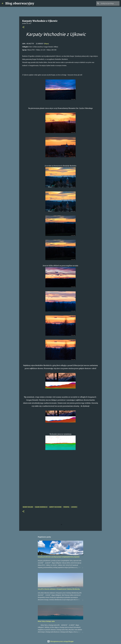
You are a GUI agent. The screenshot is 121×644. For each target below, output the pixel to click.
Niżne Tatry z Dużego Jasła (46, 621)
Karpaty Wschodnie (55, 507)
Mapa (46, 44)
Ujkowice (74, 507)
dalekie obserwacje (41, 507)
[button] (23, 27)
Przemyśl (66, 507)
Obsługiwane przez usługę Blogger (60, 641)
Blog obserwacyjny (20, 3)
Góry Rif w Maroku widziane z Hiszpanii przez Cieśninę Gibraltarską (59, 589)
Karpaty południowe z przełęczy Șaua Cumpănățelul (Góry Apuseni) (59, 557)
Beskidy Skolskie (28, 507)
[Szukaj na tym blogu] (110, 3)
